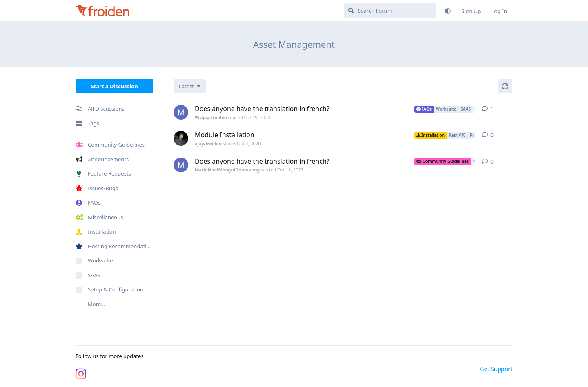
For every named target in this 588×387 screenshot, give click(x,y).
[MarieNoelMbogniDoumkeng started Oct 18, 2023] (181, 112)
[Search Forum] (390, 11)
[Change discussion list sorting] (190, 86)
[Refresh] (505, 86)
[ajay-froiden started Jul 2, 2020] (181, 138)
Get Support (496, 369)
